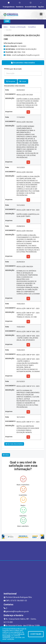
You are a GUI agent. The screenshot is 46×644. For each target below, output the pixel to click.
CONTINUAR (36, 634)
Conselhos (32, 27)
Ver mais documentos (14, 444)
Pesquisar (11, 81)
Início (6, 27)
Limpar (23, 81)
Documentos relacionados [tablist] (23, 63)
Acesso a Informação (18, 27)
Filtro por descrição (13, 69)
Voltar (6, 455)
